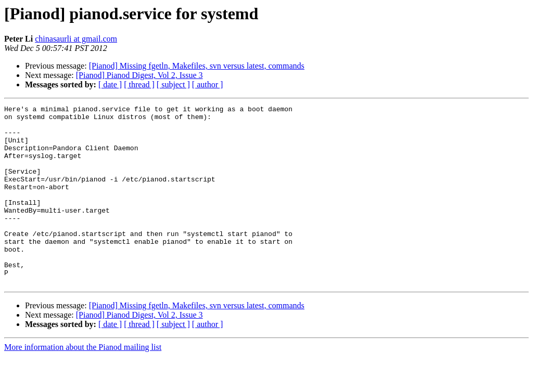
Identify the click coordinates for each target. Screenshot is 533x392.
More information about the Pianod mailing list (83, 383)
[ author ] (208, 84)
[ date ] (110, 84)
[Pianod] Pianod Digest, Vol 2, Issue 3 (139, 75)
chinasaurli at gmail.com (76, 39)
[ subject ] (173, 84)
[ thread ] (139, 84)
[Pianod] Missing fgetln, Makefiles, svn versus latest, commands (197, 66)
